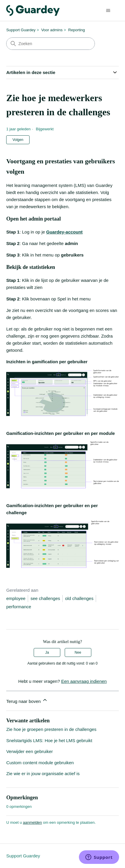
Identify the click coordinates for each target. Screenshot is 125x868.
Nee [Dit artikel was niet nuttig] (78, 652)
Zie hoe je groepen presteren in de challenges (51, 729)
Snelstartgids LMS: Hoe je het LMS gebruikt (49, 740)
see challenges (45, 598)
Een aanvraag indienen (84, 681)
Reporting (77, 30)
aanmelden (33, 822)
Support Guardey (21, 30)
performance (19, 607)
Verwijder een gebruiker (30, 751)
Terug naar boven (27, 700)
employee (16, 598)
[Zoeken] (51, 44)
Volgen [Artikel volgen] (18, 140)
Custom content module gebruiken (40, 763)
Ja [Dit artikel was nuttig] (47, 652)
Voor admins (52, 30)
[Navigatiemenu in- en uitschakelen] (108, 11)
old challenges (79, 598)
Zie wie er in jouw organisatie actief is (43, 774)
